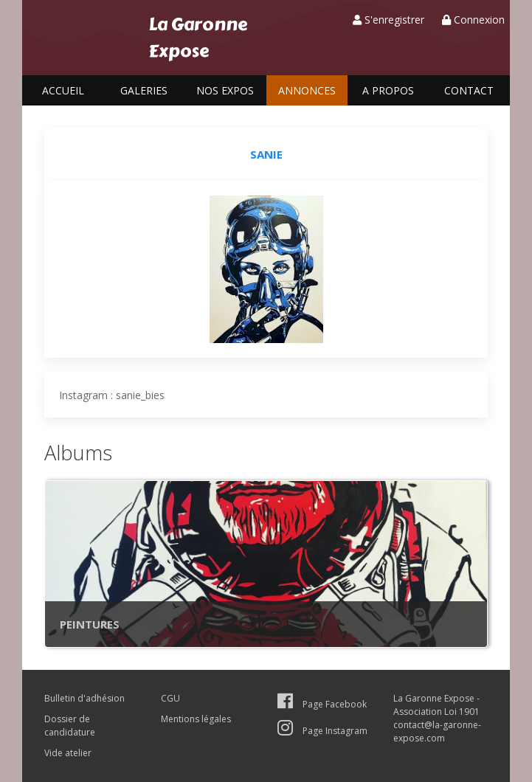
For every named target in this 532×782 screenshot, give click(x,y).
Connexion (473, 20)
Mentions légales (196, 719)
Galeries (144, 90)
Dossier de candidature (70, 726)
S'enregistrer (388, 20)
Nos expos (225, 90)
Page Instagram (322, 731)
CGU (170, 698)
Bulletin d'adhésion (84, 698)
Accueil (63, 90)
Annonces (307, 90)
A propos (388, 90)
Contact (469, 90)
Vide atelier (68, 753)
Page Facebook (322, 704)
